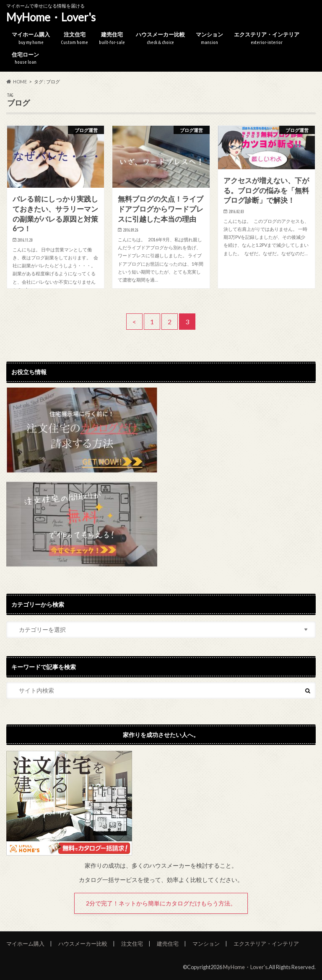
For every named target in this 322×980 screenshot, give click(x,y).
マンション (209, 38)
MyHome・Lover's (51, 17)
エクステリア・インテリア (267, 38)
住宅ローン (25, 58)
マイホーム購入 (31, 38)
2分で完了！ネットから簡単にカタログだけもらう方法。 (161, 903)
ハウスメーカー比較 (160, 38)
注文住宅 (74, 38)
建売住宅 (112, 38)
